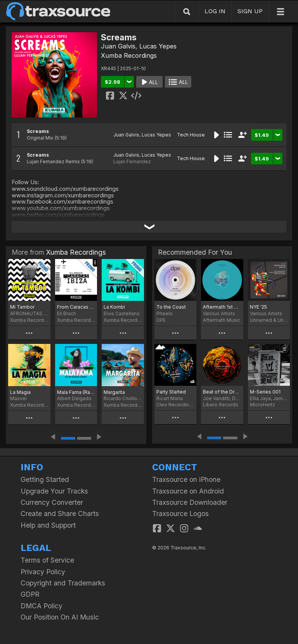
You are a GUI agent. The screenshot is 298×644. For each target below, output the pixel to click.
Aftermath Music (222, 320)
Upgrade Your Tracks (54, 491)
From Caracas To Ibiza (76, 307)
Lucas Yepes (158, 46)
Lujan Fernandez (132, 161)
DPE (161, 320)
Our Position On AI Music (60, 617)
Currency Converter (52, 502)
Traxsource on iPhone (186, 479)
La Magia (20, 392)
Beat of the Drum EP (222, 392)
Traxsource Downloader (190, 502)
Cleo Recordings (175, 405)
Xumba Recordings (129, 55)
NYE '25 (258, 307)
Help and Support (48, 525)
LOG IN (215, 11)
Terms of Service (47, 560)
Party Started (171, 392)
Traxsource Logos (180, 514)
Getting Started (45, 479)
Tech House (191, 135)
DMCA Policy (42, 606)
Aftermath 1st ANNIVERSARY (222, 307)
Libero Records (221, 405)
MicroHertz (262, 405)
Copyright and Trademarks (63, 583)
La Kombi (114, 307)
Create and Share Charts (60, 514)
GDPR (30, 594)
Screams (38, 131)
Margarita (114, 392)
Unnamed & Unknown (269, 320)
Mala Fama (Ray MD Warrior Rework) (76, 392)
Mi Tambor (22, 307)
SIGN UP (250, 11)
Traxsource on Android (188, 491)
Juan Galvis (118, 46)
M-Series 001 (265, 392)
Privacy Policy (43, 572)
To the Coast (171, 307)
